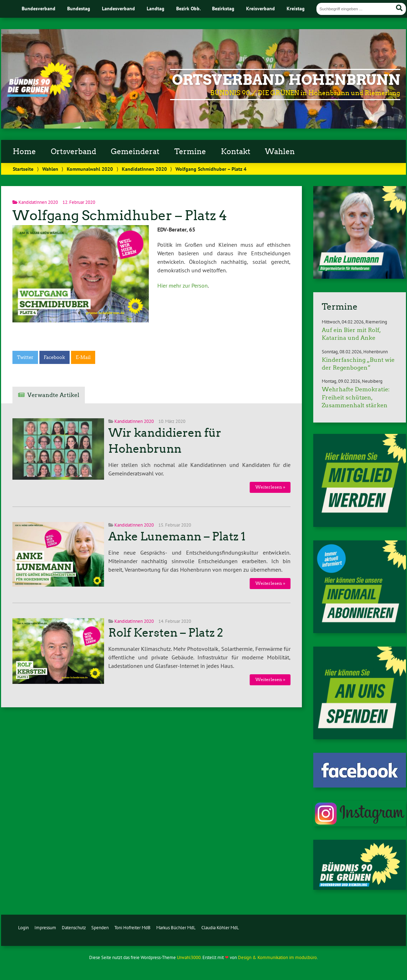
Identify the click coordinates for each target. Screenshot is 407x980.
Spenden (100, 928)
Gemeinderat (135, 152)
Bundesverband (39, 8)
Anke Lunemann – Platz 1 (177, 537)
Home (24, 152)
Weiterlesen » (270, 487)
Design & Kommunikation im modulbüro (277, 957)
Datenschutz (74, 928)
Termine (190, 152)
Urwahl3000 (189, 957)
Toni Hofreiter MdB (132, 928)
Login (23, 928)
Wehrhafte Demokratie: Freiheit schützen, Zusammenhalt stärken (356, 397)
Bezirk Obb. (188, 8)
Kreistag (296, 8)
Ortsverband (74, 152)
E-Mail (83, 357)
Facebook (54, 357)
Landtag (156, 8)
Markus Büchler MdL (176, 928)
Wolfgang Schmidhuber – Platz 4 (120, 215)
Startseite (23, 169)
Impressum (45, 928)
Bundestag (79, 8)
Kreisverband (261, 8)
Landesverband (118, 8)
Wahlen (280, 152)
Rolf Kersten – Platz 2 (166, 633)
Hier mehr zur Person (183, 285)
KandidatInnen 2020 (144, 169)
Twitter (25, 357)
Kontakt (236, 152)
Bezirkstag (223, 8)
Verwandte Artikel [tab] (53, 395)
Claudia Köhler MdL (220, 928)
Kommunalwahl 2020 (90, 169)
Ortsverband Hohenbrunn (286, 80)
